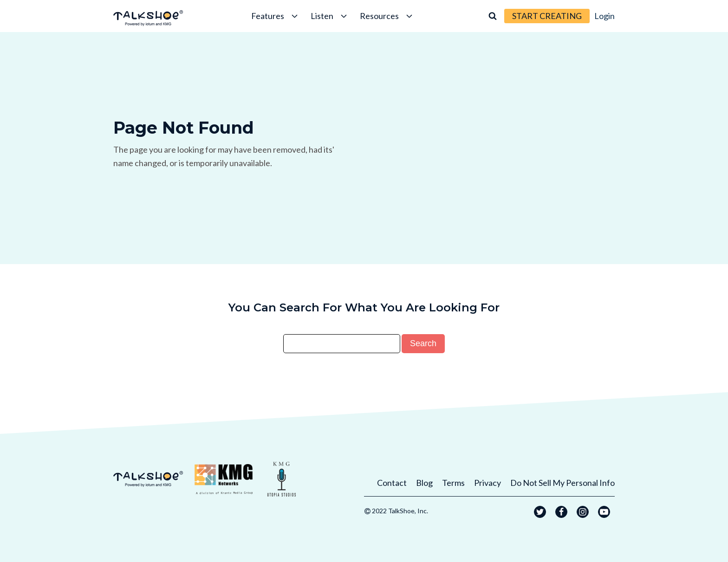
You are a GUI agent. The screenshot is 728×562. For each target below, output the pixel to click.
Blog (424, 483)
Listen (330, 16)
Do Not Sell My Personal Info (562, 483)
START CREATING (547, 16)
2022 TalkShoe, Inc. (400, 511)
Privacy (487, 483)
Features (275, 16)
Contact (392, 483)
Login (604, 16)
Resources (387, 16)
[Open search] (493, 16)
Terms (453, 483)
